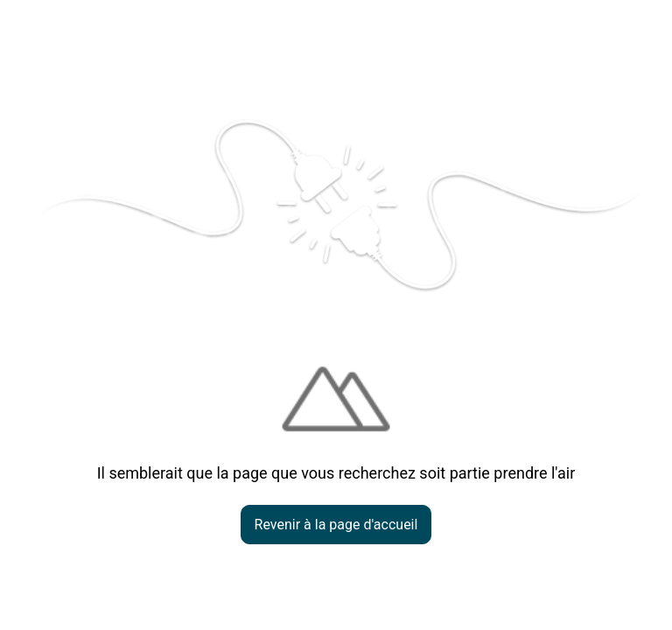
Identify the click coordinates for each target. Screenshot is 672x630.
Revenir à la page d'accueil (336, 525)
